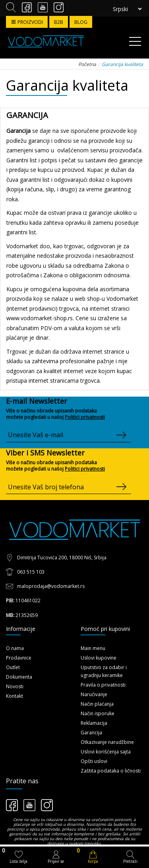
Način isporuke (98, 713)
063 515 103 (31, 572)
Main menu (93, 648)
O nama (15, 648)
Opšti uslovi (94, 761)
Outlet (13, 667)
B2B (59, 22)
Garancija (91, 733)
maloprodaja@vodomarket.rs (51, 586)
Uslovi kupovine (99, 658)
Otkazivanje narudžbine (107, 742)
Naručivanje (94, 694)
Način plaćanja (97, 704)
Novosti (15, 686)
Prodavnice (19, 658)
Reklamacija (94, 723)
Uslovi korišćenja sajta (106, 752)
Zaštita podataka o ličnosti (111, 771)
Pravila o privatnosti (103, 685)
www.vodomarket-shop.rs (40, 318)
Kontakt (15, 696)
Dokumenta (19, 677)
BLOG (81, 22)
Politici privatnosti (85, 417)
